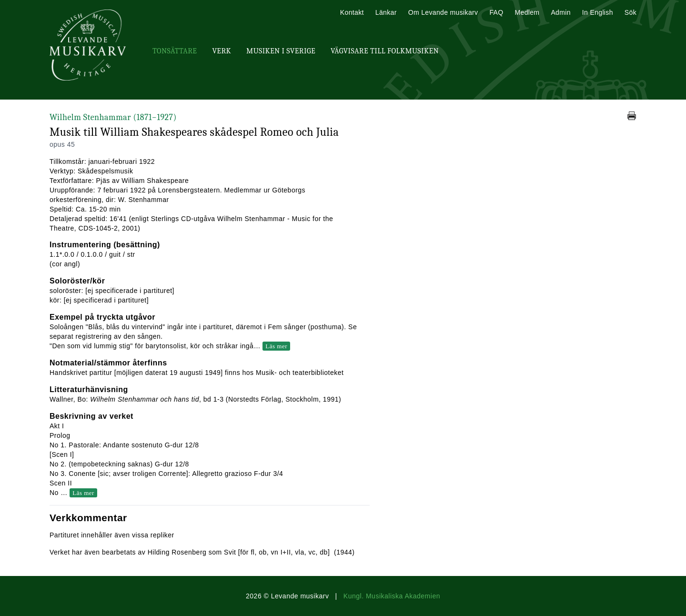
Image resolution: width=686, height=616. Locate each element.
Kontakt (352, 12)
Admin (560, 12)
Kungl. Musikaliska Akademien (392, 596)
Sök (631, 12)
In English (598, 12)
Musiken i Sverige (281, 51)
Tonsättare (175, 51)
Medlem (527, 12)
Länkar (386, 12)
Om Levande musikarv (443, 12)
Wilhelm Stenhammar (113, 117)
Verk (222, 51)
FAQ (496, 12)
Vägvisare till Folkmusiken (385, 51)
